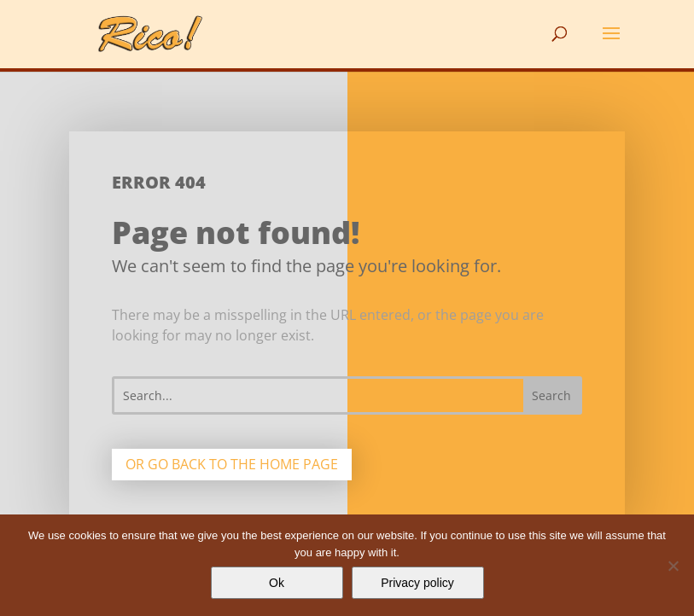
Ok (277, 583)
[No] (673, 566)
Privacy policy (417, 583)
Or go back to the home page (232, 464)
